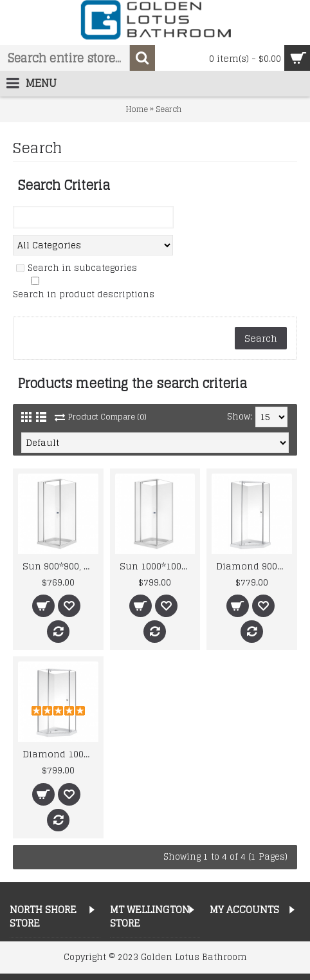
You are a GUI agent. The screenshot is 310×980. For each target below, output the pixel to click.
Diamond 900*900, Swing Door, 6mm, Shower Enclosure (254, 566)
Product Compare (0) (107, 417)
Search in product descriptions (84, 295)
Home (137, 109)
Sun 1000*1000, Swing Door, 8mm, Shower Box (158, 566)
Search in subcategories (82, 268)
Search (169, 109)
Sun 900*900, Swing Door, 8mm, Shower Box (60, 566)
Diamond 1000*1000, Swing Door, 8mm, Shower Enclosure (60, 754)
